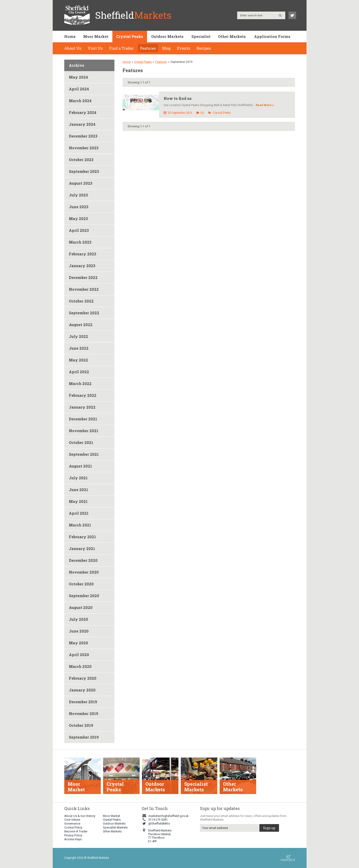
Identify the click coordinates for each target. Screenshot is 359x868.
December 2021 (83, 419)
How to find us (178, 98)
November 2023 (84, 148)
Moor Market (96, 36)
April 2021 (79, 513)
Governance (72, 824)
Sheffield (133, 15)
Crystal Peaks (130, 36)
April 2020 (79, 655)
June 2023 (79, 207)
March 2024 (80, 101)
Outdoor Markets (167, 36)
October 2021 (81, 442)
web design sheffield (288, 858)
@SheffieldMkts (156, 824)
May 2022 (78, 360)
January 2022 (82, 407)
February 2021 (82, 537)
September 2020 (84, 596)
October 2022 (81, 301)
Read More (265, 105)
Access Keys (73, 839)
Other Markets (232, 36)
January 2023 (82, 266)
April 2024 (79, 89)
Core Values (72, 820)
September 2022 (84, 313)
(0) (200, 113)
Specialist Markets (115, 827)
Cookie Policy (73, 827)
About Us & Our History (80, 816)
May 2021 (78, 501)
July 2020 (78, 619)
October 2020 (81, 584)
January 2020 (82, 690)
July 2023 (78, 195)
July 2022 (78, 336)
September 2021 (84, 454)
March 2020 (80, 666)
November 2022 (84, 289)
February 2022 (83, 395)
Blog (166, 48)
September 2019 (84, 737)
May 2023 (78, 219)
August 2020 (81, 607)
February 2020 (83, 678)
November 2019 (84, 714)
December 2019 (83, 702)
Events (184, 48)
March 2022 (80, 384)
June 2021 (78, 490)
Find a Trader (121, 48)
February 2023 (83, 254)
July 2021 (78, 478)
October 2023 (81, 160)
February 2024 (83, 112)
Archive (77, 65)
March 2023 (80, 242)
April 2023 (79, 230)
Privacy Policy (73, 835)
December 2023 (83, 136)
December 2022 (83, 277)
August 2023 (81, 183)
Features (148, 48)
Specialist (201, 36)
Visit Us (95, 48)
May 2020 (78, 643)
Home (70, 36)
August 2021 (80, 466)
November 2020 (84, 572)
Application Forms (272, 36)
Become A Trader (76, 831)
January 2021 (82, 549)
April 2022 (79, 372)
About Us (73, 48)
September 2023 (84, 171)
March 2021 (80, 525)
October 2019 (81, 725)
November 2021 (84, 431)
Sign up (269, 828)
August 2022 (81, 325)
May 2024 (78, 77)
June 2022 (79, 348)
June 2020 (79, 631)
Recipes (204, 48)
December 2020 (83, 560)
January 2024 (82, 124)
